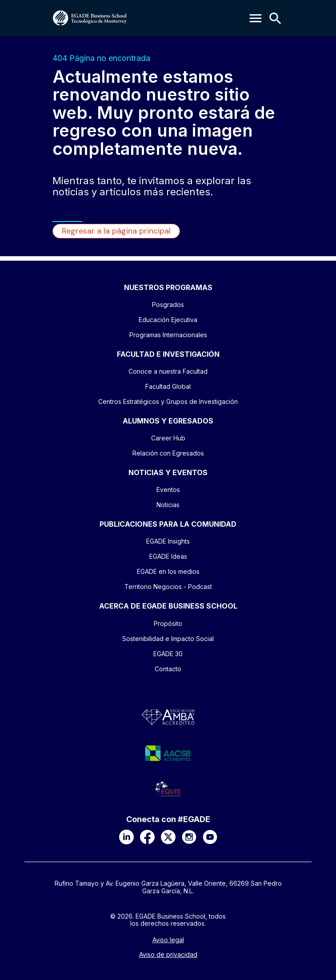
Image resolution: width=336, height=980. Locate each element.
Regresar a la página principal (116, 231)
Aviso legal (168, 940)
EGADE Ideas (168, 556)
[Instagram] (189, 837)
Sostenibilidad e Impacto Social (168, 639)
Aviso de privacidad (168, 955)
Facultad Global (168, 386)
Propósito (168, 623)
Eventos (168, 490)
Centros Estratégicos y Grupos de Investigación (168, 401)
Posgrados (168, 304)
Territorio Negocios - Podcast (168, 587)
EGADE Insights (168, 541)
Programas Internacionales (168, 335)
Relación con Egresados (168, 453)
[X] (168, 837)
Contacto (168, 669)
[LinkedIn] (126, 837)
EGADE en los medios (168, 571)
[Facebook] (147, 837)
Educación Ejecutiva (168, 320)
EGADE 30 (168, 654)
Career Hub (168, 438)
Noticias (168, 505)
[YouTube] (210, 837)
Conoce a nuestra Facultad (168, 371)
